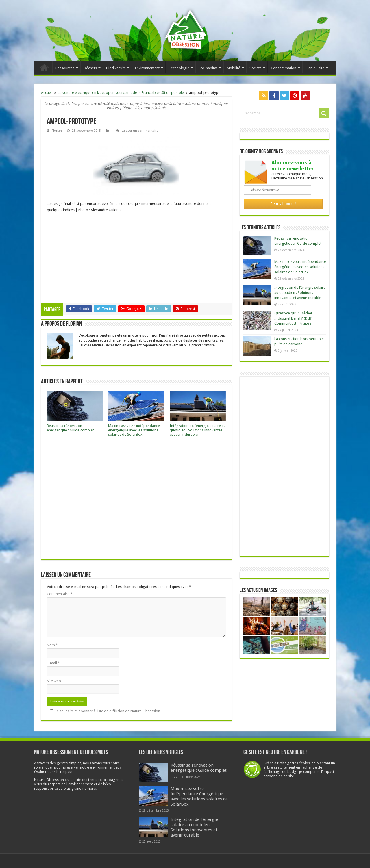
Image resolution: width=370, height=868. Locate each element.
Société (256, 68)
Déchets (90, 68)
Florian (57, 131)
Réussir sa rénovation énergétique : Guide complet (70, 428)
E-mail (53, 663)
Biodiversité (116, 68)
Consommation (284, 68)
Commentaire (60, 594)
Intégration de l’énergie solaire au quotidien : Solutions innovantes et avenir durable (198, 430)
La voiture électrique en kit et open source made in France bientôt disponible (121, 93)
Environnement (147, 68)
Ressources (65, 68)
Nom (52, 645)
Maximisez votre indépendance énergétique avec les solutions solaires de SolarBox (134, 430)
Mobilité (233, 68)
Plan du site (315, 68)
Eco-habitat (208, 68)
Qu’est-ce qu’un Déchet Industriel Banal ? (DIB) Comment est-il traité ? (293, 318)
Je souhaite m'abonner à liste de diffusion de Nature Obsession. (105, 711)
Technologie (179, 68)
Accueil (45, 67)
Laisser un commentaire (140, 131)
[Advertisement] (136, 259)
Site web (54, 681)
